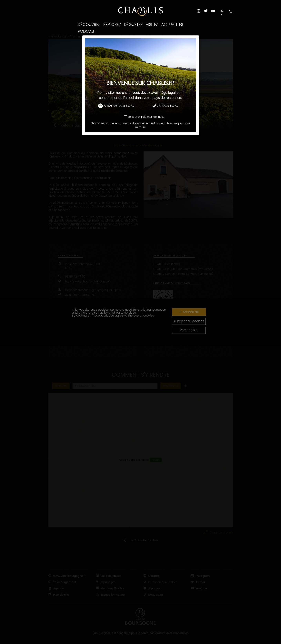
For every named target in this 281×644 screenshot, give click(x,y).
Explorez (112, 25)
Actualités (172, 25)
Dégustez (133, 25)
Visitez (152, 25)
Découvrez (89, 25)
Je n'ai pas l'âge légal (116, 106)
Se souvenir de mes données (146, 117)
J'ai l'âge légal (165, 106)
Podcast (87, 32)
